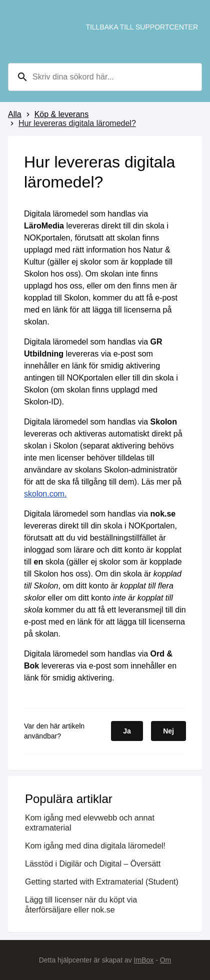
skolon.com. (45, 494)
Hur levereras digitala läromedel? (77, 123)
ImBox (144, 960)
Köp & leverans (62, 114)
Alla (15, 114)
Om (166, 960)
